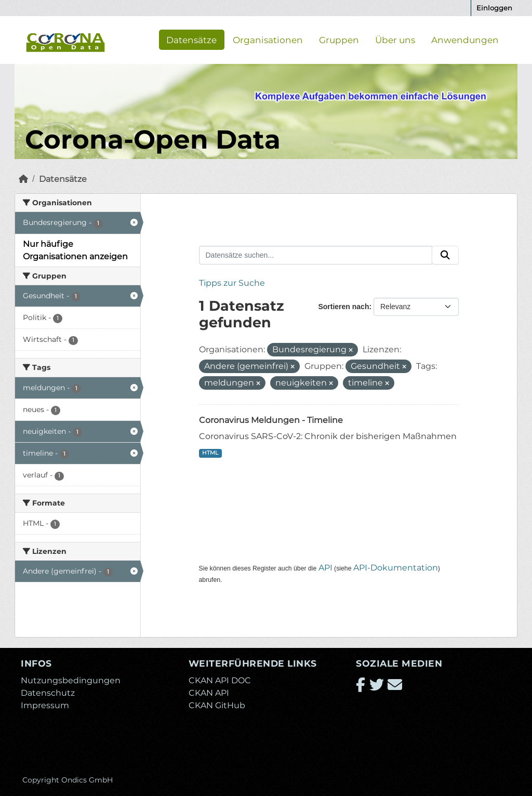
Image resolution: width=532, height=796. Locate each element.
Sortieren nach (343, 307)
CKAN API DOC (220, 680)
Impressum (45, 705)
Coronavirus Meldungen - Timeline (271, 420)
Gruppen (339, 39)
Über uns (395, 39)
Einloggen (494, 8)
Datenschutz (48, 693)
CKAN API (209, 693)
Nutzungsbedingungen (71, 680)
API (325, 568)
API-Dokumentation (396, 568)
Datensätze (191, 39)
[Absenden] (445, 255)
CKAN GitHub (217, 705)
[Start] (23, 179)
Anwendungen (465, 39)
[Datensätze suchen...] (316, 255)
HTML (210, 453)
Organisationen (268, 39)
